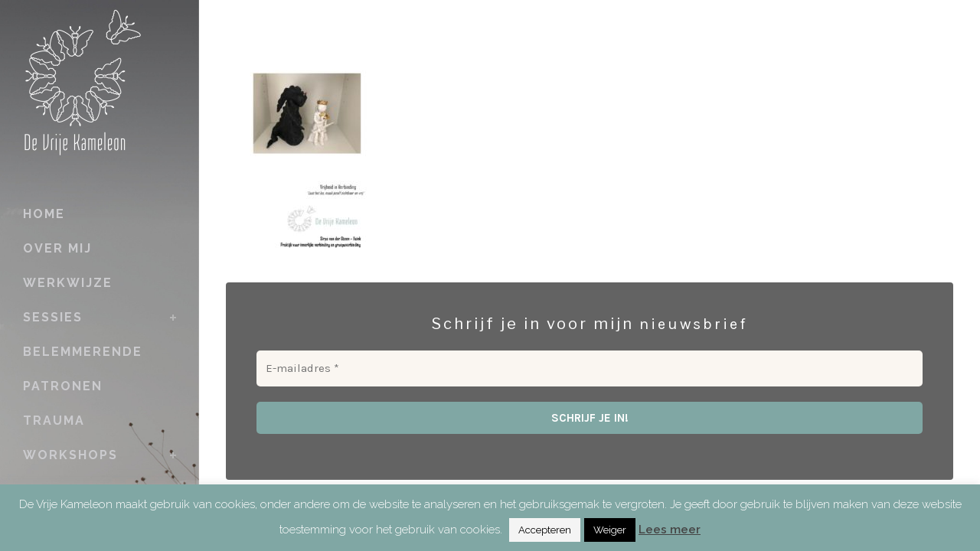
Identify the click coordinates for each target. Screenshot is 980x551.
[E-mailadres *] (590, 368)
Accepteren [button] (545, 530)
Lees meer (670, 530)
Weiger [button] (610, 530)
